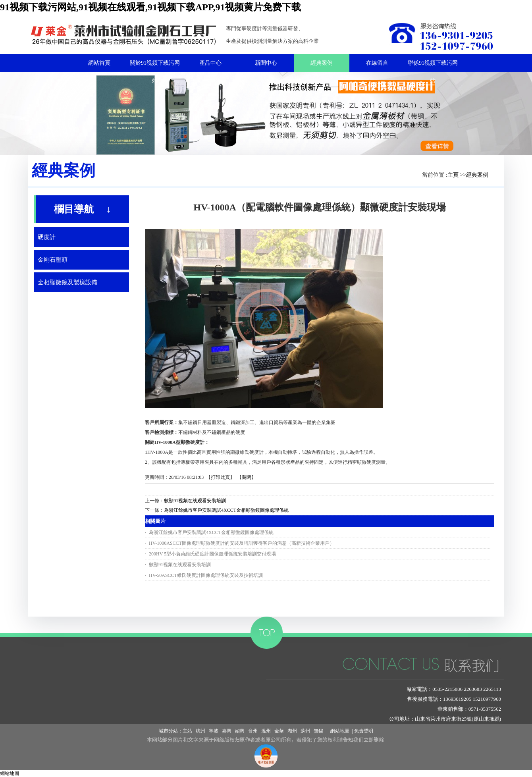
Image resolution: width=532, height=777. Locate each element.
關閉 (247, 477)
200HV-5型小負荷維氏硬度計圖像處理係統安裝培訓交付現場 (212, 554)
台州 (253, 731)
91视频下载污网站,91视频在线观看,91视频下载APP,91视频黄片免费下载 (150, 7)
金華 (279, 731)
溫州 (266, 731)
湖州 (292, 731)
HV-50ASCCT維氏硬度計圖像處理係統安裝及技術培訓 (206, 575)
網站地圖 (339, 731)
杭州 (200, 731)
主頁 (453, 175)
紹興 (240, 731)
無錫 (318, 731)
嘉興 (227, 731)
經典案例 (477, 175)
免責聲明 (364, 731)
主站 (187, 731)
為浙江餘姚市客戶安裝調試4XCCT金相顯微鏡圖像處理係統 (226, 510)
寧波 (214, 731)
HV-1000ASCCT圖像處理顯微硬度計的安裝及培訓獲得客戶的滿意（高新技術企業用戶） (242, 543)
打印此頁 (220, 477)
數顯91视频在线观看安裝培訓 (195, 501)
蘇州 (305, 731)
